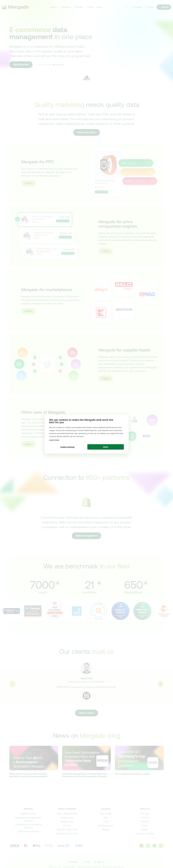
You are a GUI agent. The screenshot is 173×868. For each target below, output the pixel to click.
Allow (106, 447)
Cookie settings (67, 447)
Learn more (54, 440)
